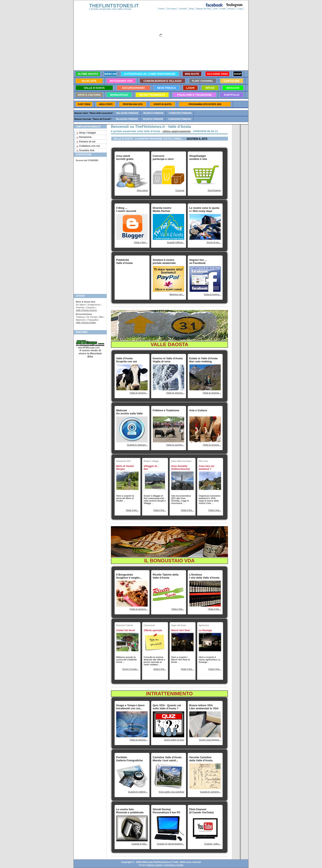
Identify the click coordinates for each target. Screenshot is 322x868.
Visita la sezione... (139, 393)
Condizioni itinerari (180, 113)
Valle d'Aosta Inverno (86, 310)
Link (215, 9)
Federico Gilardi (154, 865)
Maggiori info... (177, 294)
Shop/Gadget (214, 190)
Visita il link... (132, 510)
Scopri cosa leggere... (210, 740)
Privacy (231, 9)
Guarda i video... (213, 844)
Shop (191, 9)
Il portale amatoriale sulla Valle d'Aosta (110, 9)
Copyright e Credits (174, 865)
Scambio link (85, 150)
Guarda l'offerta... (176, 242)
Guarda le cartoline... (210, 792)
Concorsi (180, 190)
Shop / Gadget (86, 133)
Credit (223, 9)
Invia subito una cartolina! (172, 792)
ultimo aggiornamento (177, 131)
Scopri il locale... (130, 669)
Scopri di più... (214, 242)
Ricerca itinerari (153, 113)
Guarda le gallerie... (138, 792)
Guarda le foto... (140, 844)
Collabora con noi (88, 146)
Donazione (84, 137)
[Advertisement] (89, 228)
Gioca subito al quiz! (174, 740)
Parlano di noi (86, 142)
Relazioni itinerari (127, 113)
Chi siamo (172, 9)
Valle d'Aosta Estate (86, 322)
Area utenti (142, 190)
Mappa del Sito (204, 9)
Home (162, 9)
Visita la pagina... (212, 294)
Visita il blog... (141, 242)
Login (240, 9)
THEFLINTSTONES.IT (114, 6)
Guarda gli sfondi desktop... (171, 844)
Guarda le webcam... (137, 445)
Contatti (183, 9)
